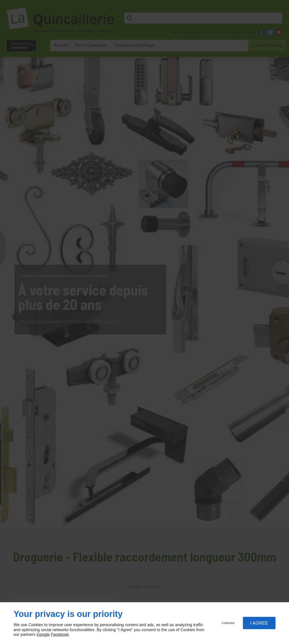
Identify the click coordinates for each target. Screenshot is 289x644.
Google (43, 635)
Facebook (60, 635)
